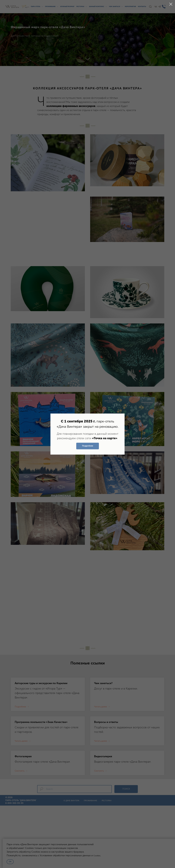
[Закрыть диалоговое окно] (171, 4)
